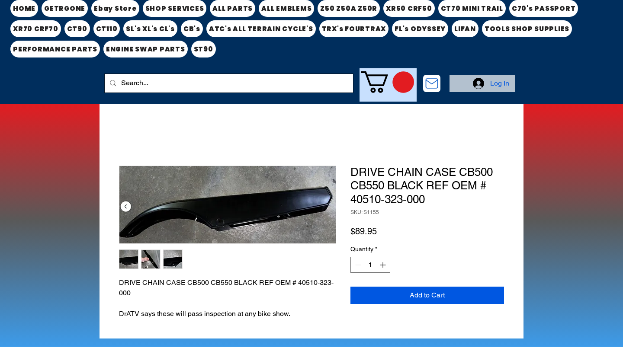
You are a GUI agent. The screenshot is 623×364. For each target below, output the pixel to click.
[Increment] (384, 265)
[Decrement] (357, 265)
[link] (388, 82)
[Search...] (228, 83)
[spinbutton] (370, 265)
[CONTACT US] (432, 83)
